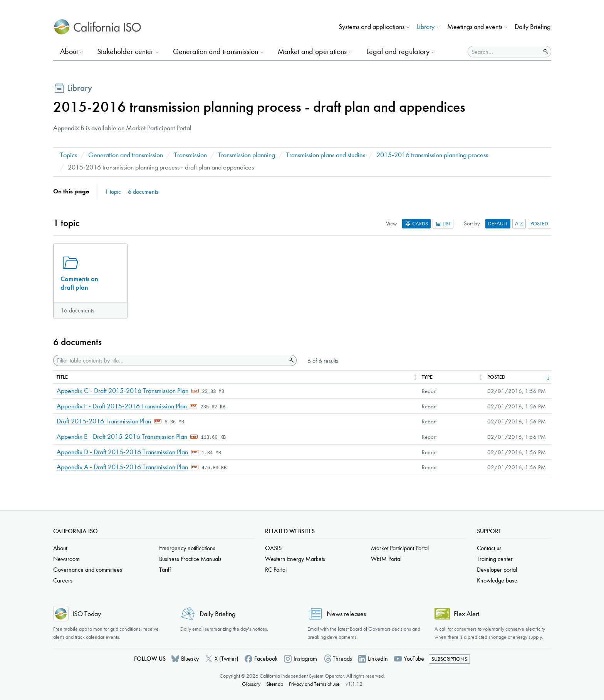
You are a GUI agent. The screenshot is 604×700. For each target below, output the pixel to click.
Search (290, 360)
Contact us (489, 548)
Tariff (165, 570)
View (391, 223)
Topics (69, 155)
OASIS (273, 548)
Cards (416, 224)
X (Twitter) (226, 659)
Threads (342, 659)
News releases (346, 614)
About (60, 548)
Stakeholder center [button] (125, 51)
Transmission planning (247, 155)
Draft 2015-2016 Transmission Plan (105, 421)
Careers (63, 580)
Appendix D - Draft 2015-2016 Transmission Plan (123, 452)
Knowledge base (497, 580)
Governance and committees (88, 570)
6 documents (143, 192)
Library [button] (426, 27)
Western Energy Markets (295, 559)
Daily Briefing (533, 27)
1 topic (113, 192)
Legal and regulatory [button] (398, 51)
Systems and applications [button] (372, 27)
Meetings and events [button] (475, 27)
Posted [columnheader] (496, 377)
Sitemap (275, 684)
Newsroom (66, 559)
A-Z (519, 224)
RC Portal (276, 570)
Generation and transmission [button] (216, 51)
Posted (539, 224)
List (443, 224)
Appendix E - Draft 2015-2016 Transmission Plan (123, 437)
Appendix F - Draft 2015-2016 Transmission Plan (122, 406)
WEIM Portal (386, 559)
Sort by (472, 223)
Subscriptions (449, 659)
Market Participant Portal (400, 548)
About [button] (69, 51)
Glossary (251, 684)
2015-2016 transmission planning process (432, 155)
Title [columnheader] (62, 377)
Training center (495, 559)
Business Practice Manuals (190, 559)
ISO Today (87, 614)
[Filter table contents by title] (170, 360)
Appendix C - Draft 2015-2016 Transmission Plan (123, 391)
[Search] (504, 52)
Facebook (266, 659)
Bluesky (190, 659)
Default (498, 224)
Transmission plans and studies (326, 155)
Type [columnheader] (427, 377)
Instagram (305, 659)
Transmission (190, 155)
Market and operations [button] (312, 51)
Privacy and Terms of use (314, 684)
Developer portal (497, 570)
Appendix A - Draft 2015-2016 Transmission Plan (123, 467)
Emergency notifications (187, 548)
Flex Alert (466, 614)
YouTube (414, 659)
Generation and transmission (126, 155)
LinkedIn (378, 659)
